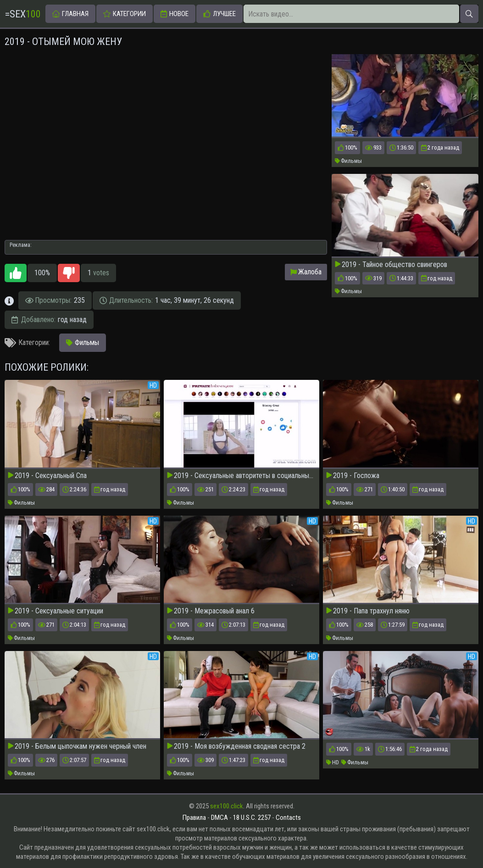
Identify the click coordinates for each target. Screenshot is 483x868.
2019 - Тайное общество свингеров (391, 265)
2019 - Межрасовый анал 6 (211, 611)
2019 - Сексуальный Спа (47, 476)
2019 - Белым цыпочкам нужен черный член (77, 746)
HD (333, 762)
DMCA (219, 818)
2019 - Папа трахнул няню (368, 611)
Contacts (288, 818)
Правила (194, 818)
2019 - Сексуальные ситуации (56, 611)
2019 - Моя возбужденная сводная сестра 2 (236, 746)
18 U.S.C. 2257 (252, 818)
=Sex (23, 14)
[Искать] (469, 14)
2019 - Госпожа (353, 476)
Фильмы (348, 161)
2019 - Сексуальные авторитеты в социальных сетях (241, 476)
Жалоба (306, 272)
